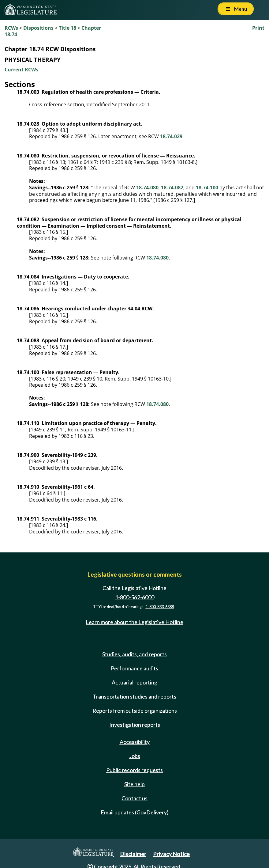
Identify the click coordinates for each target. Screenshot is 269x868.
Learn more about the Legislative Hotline (134, 622)
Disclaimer (133, 854)
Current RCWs (21, 70)
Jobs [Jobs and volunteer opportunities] (135, 756)
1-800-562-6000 (135, 597)
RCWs (11, 28)
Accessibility (135, 742)
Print (258, 28)
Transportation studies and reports (134, 696)
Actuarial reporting (134, 682)
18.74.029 (171, 136)
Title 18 (67, 28)
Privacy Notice (172, 854)
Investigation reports (135, 725)
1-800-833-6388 (160, 607)
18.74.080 (147, 188)
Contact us (134, 798)
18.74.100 (207, 188)
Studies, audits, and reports (134, 654)
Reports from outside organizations (135, 711)
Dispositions (38, 28)
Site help (134, 784)
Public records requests (134, 770)
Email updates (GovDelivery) (135, 812)
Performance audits (134, 668)
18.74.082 (172, 188)
